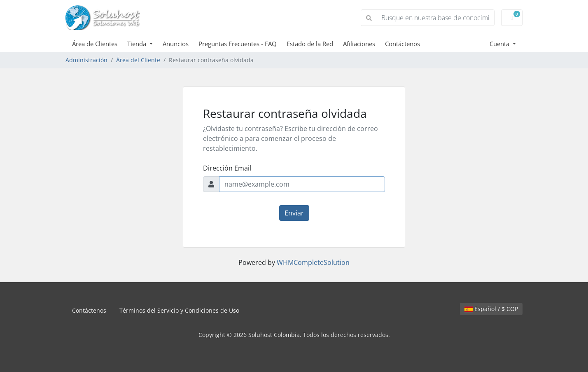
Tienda (138, 44)
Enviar (294, 213)
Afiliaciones (359, 44)
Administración (86, 60)
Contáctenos (402, 44)
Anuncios (176, 44)
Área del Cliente (138, 60)
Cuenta (500, 44)
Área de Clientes (95, 44)
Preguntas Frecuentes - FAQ (238, 44)
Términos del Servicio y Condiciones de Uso (179, 310)
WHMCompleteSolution (313, 262)
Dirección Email (227, 168)
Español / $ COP (491, 309)
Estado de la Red (310, 44)
